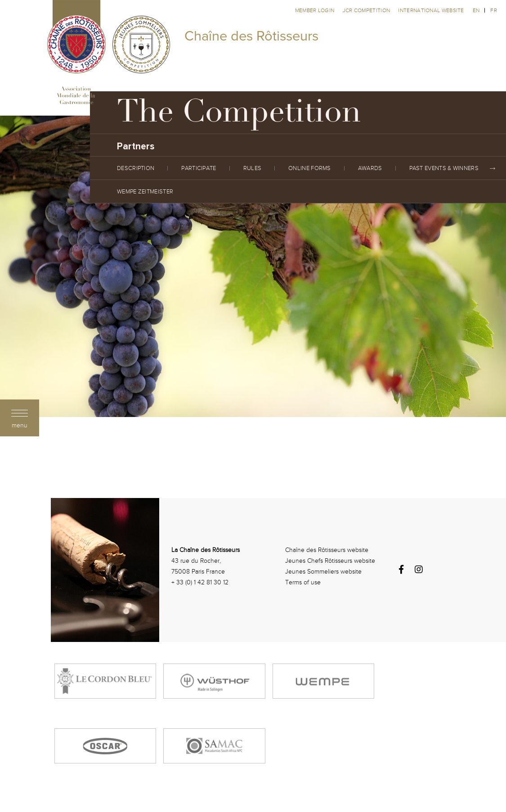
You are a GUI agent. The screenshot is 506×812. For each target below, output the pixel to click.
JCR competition (367, 10)
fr (494, 10)
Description (136, 168)
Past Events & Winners (444, 168)
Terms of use (303, 582)
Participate (199, 168)
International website (431, 10)
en (476, 10)
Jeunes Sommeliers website (323, 572)
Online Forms (310, 168)
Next (493, 168)
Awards (370, 168)
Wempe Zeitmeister (145, 192)
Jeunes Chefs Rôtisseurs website (330, 561)
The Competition (239, 115)
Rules (253, 168)
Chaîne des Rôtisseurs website (327, 550)
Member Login (316, 10)
